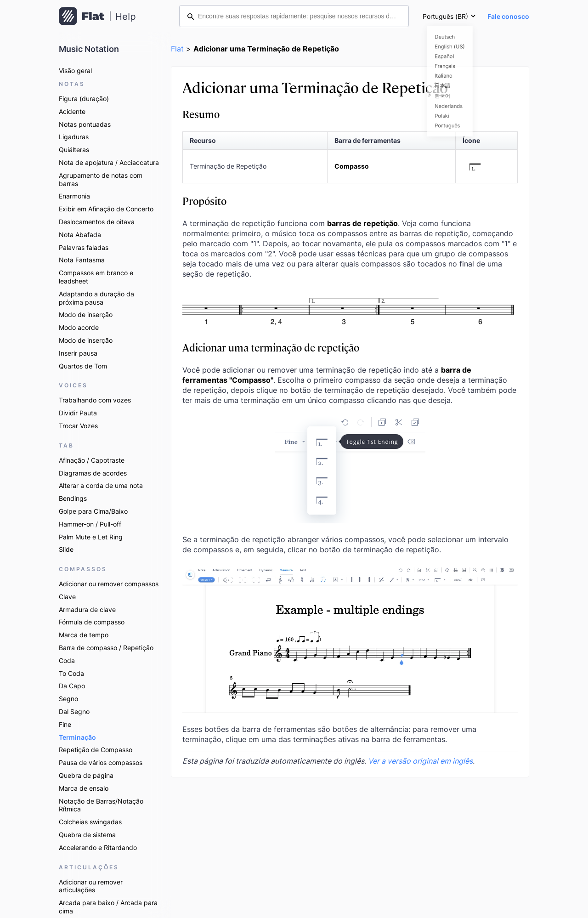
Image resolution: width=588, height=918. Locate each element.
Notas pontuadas (85, 124)
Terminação (77, 737)
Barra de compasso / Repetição (106, 648)
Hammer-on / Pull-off (90, 524)
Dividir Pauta (78, 413)
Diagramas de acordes (93, 473)
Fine (65, 724)
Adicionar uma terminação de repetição (271, 347)
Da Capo (72, 686)
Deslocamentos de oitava (97, 222)
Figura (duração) (84, 99)
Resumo (201, 114)
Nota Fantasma (82, 260)
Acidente (72, 111)
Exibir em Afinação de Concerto (106, 209)
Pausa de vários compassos (101, 762)
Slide (66, 549)
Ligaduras (74, 137)
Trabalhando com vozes (95, 400)
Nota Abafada (80, 235)
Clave (67, 597)
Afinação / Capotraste (92, 460)
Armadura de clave (87, 609)
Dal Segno (74, 711)
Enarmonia (74, 196)
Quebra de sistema (87, 835)
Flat (177, 49)
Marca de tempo (84, 635)
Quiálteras (74, 150)
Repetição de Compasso (96, 750)
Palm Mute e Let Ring (91, 537)
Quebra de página (86, 775)
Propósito (204, 201)
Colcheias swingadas (90, 822)
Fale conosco (508, 16)
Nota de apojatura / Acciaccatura (109, 162)
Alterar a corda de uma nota (101, 485)
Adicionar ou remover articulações (91, 886)
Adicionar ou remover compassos (109, 584)
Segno (68, 699)
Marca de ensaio (84, 788)
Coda (67, 660)
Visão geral (75, 71)
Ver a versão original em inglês (420, 761)
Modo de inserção (86, 314)
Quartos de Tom (83, 366)
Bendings (73, 498)
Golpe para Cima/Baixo (93, 511)
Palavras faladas (84, 247)
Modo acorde (79, 327)
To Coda (71, 673)
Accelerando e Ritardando (98, 847)
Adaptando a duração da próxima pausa (96, 298)
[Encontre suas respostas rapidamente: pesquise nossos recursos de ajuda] (294, 16)
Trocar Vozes (78, 426)
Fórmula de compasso (92, 622)
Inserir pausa (78, 353)
